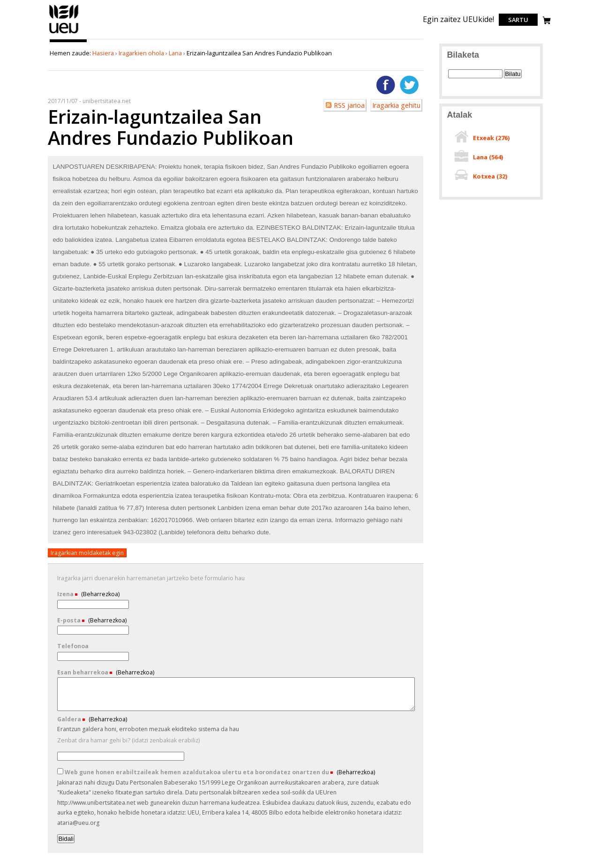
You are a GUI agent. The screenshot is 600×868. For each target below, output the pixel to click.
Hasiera (103, 53)
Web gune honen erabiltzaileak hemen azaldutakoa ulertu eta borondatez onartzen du (194, 772)
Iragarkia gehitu (396, 105)
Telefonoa (73, 646)
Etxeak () (491, 138)
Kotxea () (490, 176)
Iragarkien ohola (141, 53)
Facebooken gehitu (386, 85)
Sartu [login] (518, 20)
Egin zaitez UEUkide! (458, 19)
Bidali (66, 839)
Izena (66, 594)
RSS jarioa (349, 105)
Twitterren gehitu (409, 85)
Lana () (488, 157)
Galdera (70, 719)
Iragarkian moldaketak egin (87, 553)
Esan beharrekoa (83, 672)
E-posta (70, 620)
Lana (175, 53)
